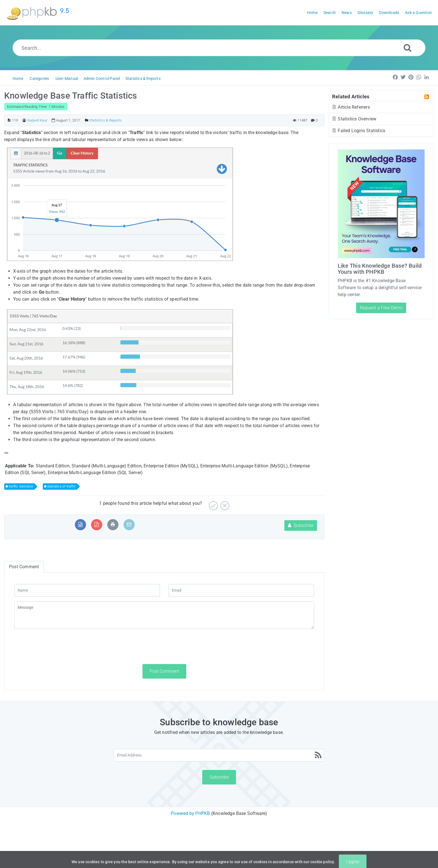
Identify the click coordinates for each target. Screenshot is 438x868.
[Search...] (219, 48)
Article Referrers (351, 107)
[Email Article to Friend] (129, 525)
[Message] (164, 615)
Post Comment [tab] (24, 567)
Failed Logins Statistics (358, 131)
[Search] (408, 48)
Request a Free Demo (381, 308)
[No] (224, 504)
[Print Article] (113, 525)
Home (18, 79)
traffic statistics (21, 486)
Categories (39, 79)
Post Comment (164, 671)
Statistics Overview (354, 119)
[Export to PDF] (97, 525)
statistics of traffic (61, 486)
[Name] (87, 590)
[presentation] (57, 646)
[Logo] (39, 13)
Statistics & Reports (143, 79)
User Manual (67, 79)
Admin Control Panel (102, 79)
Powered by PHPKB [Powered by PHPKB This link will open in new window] (190, 813)
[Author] (24, 120)
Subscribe (301, 525)
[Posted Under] (87, 120)
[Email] (241, 590)
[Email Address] (219, 755)
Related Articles (351, 96)
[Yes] (213, 504)
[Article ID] (9, 120)
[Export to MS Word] (80, 525)
